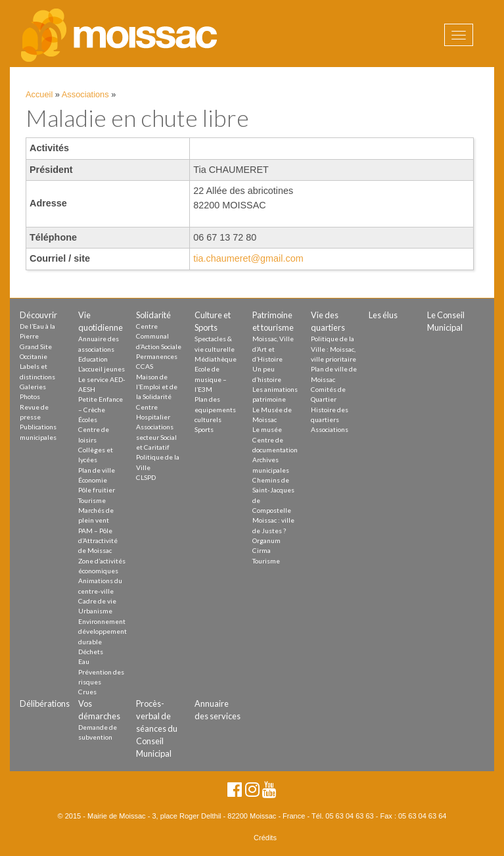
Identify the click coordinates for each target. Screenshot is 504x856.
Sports (204, 429)
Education (93, 359)
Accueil (39, 94)
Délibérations (45, 703)
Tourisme (92, 500)
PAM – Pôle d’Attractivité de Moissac (98, 541)
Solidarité (153, 315)
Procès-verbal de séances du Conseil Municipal (157, 729)
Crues (87, 692)
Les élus (383, 315)
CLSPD (146, 477)
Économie (93, 480)
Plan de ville (97, 470)
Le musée (267, 429)
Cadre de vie (97, 601)
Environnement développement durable (103, 631)
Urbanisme (95, 611)
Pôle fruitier (97, 490)
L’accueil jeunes (102, 369)
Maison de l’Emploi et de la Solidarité (157, 387)
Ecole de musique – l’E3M (211, 379)
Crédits (265, 838)
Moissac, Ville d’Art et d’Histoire (273, 349)
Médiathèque (216, 359)
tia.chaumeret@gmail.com (248, 258)
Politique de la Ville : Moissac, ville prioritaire (333, 349)
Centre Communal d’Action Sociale (159, 336)
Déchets (91, 652)
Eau (84, 661)
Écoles (88, 419)
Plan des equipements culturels (215, 409)
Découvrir (38, 315)
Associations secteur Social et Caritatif (156, 437)
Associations (85, 94)
